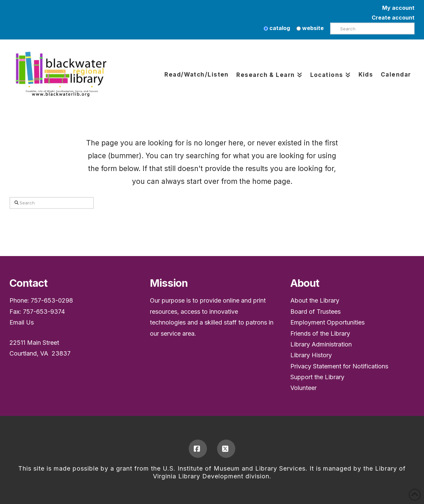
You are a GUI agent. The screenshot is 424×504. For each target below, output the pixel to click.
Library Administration (321, 344)
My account (398, 8)
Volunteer (303, 388)
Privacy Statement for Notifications (339, 366)
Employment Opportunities (327, 322)
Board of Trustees (315, 312)
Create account (393, 18)
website (310, 28)
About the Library (315, 300)
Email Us (22, 322)
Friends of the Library (320, 333)
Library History (311, 355)
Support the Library (317, 377)
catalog (277, 28)
